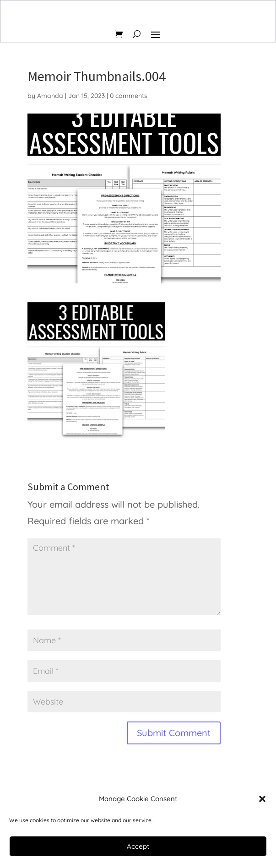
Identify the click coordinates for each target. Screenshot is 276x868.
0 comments (129, 96)
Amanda (50, 96)
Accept (138, 846)
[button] (262, 799)
